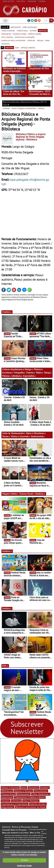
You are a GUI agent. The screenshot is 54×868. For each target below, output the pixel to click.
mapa (17, 47)
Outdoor (7, 551)
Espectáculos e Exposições (15, 804)
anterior (6, 108)
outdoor (33, 30)
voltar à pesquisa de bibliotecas (24, 108)
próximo (41, 108)
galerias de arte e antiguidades (13, 40)
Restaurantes (18, 433)
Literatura (17, 376)
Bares (24, 788)
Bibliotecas (7, 791)
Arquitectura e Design (22, 369)
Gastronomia (38, 436)
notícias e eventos (28, 47)
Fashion (7, 608)
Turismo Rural (27, 494)
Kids (5, 666)
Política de (24, 866)
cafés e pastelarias (30, 27)
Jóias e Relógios (31, 801)
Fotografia (20, 373)
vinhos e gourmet (8, 30)
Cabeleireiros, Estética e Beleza (30, 797)
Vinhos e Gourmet (20, 436)
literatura (31, 40)
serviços (40, 40)
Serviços (6, 801)
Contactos (6, 827)
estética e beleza (35, 34)
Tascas (6, 436)
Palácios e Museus (23, 791)
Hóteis (15, 494)
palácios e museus (20, 34)
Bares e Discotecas (36, 433)
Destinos (40, 494)
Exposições (29, 376)
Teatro (40, 373)
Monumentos (41, 791)
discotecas (5, 44)
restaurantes (16, 27)
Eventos (7, 312)
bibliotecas (43, 30)
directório (9, 47)
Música (6, 376)
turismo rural (22, 30)
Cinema (31, 373)
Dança (48, 373)
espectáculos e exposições (25, 37)
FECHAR (24, 860)
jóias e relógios (7, 37)
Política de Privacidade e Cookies (25, 827)
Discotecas (34, 788)
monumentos (6, 34)
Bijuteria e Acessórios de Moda (31, 807)
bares (47, 40)
